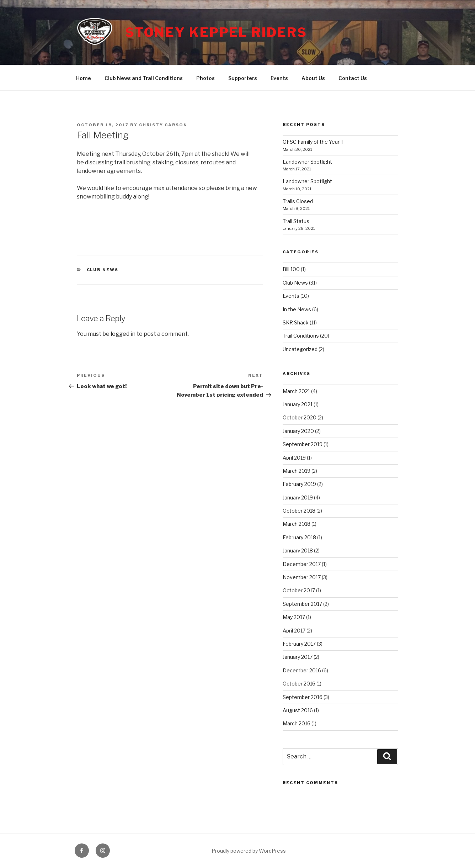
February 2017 (299, 644)
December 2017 (302, 564)
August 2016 (298, 710)
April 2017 (294, 631)
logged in (123, 334)
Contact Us (353, 78)
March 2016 (297, 723)
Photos (206, 78)
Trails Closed (298, 201)
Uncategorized (300, 349)
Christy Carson (163, 125)
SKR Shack (296, 322)
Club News (103, 270)
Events (279, 78)
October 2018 (299, 511)
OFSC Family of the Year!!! (313, 142)
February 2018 (299, 537)
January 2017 (298, 657)
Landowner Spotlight (307, 162)
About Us (313, 78)
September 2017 (302, 604)
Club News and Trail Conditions (144, 78)
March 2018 (297, 524)
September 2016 (303, 697)
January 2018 (298, 551)
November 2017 (302, 577)
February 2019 (299, 484)
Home (84, 78)
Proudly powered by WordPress (249, 851)
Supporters (243, 78)
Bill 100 (291, 269)
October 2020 (300, 417)
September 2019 (303, 444)
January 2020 (298, 431)
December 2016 (302, 670)
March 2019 (297, 471)
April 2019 (294, 458)
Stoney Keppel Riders (216, 32)
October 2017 (299, 590)
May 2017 (294, 617)
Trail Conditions (301, 336)
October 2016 (299, 684)
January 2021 (298, 404)
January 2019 (298, 497)
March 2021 (296, 391)
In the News (297, 309)
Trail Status (296, 221)
